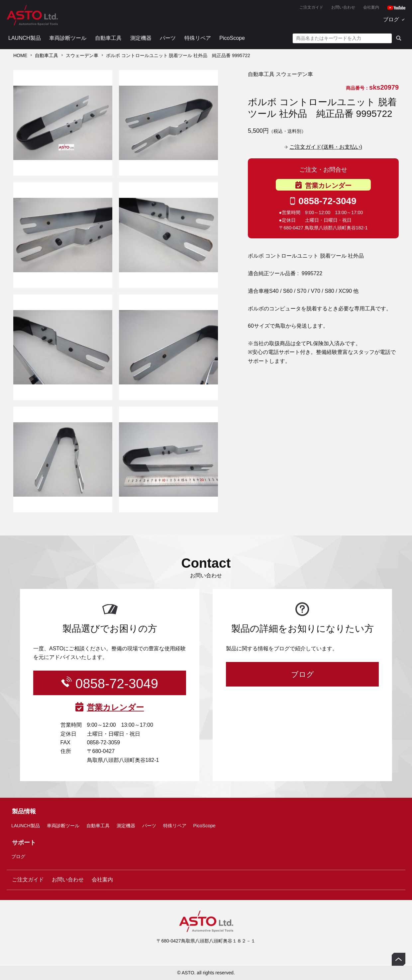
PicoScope (232, 38)
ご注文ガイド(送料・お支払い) (326, 147)
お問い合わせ (343, 7)
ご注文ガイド (311, 7)
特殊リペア (198, 38)
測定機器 (141, 38)
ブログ (391, 19)
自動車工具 (108, 38)
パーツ (168, 38)
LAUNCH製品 (25, 38)
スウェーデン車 (82, 55)
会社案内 (371, 7)
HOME (20, 55)
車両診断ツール (68, 38)
